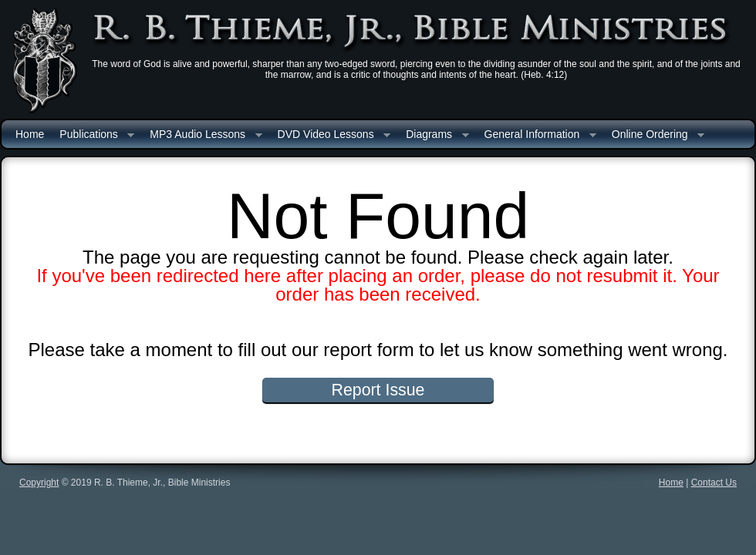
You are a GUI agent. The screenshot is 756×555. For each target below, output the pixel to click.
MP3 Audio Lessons (202, 135)
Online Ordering (654, 135)
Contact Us (714, 483)
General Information (537, 135)
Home (30, 134)
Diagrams (433, 135)
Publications (93, 135)
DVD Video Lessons (331, 135)
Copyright (39, 483)
